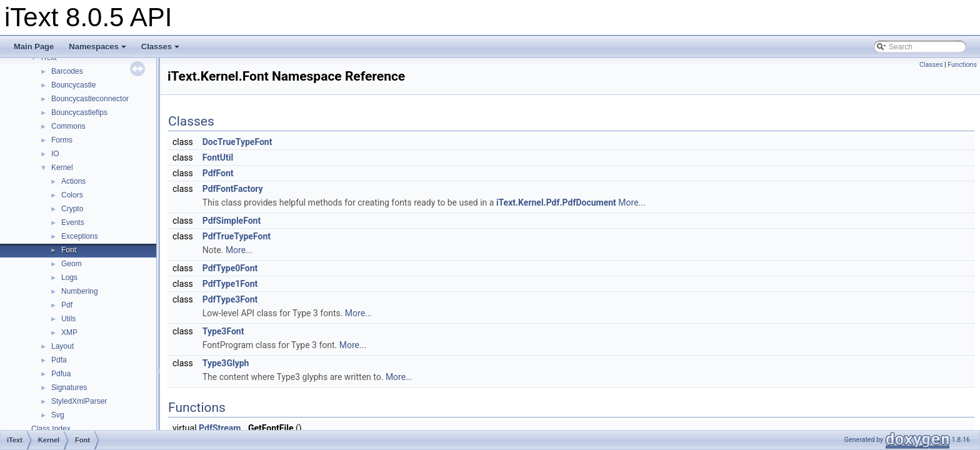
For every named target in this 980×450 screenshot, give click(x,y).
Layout (62, 346)
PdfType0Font (230, 268)
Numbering (80, 291)
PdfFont (218, 173)
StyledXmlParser (79, 401)
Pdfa (59, 360)
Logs (69, 277)
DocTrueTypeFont (237, 142)
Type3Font (223, 331)
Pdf (67, 305)
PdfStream (220, 428)
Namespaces (97, 47)
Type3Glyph (226, 363)
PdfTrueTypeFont (237, 236)
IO (55, 154)
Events (73, 222)
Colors (72, 195)
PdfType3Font (230, 299)
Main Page (34, 47)
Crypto (72, 209)
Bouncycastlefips (79, 112)
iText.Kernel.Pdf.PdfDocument (556, 202)
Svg (58, 415)
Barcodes (67, 71)
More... (632, 202)
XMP (69, 332)
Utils (68, 319)
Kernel (62, 167)
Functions (962, 65)
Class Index (51, 429)
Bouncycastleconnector (90, 99)
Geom (72, 264)
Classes (160, 47)
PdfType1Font (230, 284)
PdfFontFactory (233, 189)
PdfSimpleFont (232, 221)
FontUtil (218, 157)
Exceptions (80, 236)
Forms (62, 140)
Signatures (69, 387)
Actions (73, 181)
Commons (68, 126)
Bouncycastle (73, 85)
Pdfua (61, 374)
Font (69, 250)
